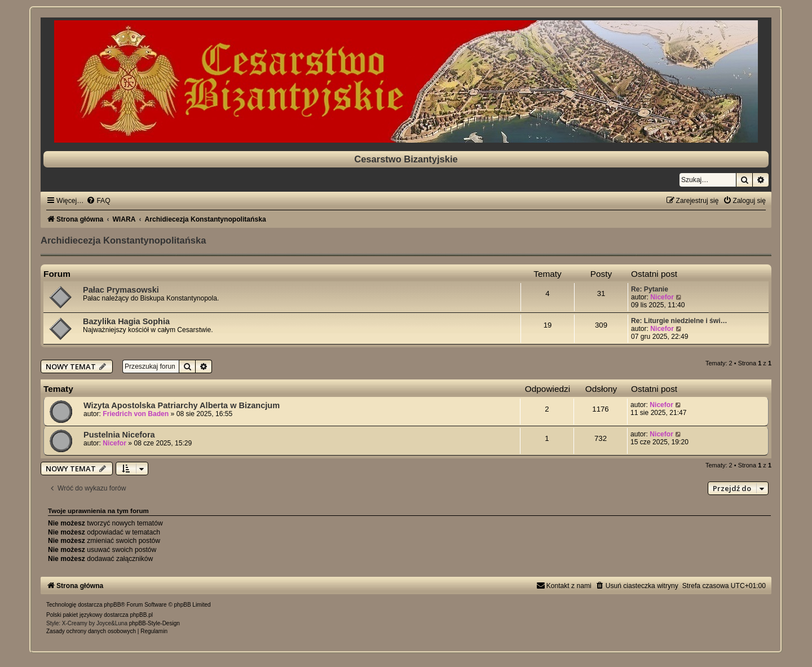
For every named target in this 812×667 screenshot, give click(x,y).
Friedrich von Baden (136, 414)
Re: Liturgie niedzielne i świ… (679, 321)
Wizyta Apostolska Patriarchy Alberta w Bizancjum (182, 405)
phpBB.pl (141, 615)
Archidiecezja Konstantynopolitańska (123, 240)
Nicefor (662, 297)
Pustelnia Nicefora (119, 435)
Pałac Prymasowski (121, 290)
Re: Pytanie (650, 289)
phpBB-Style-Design (155, 623)
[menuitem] (98, 201)
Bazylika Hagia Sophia (126, 321)
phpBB (112, 605)
